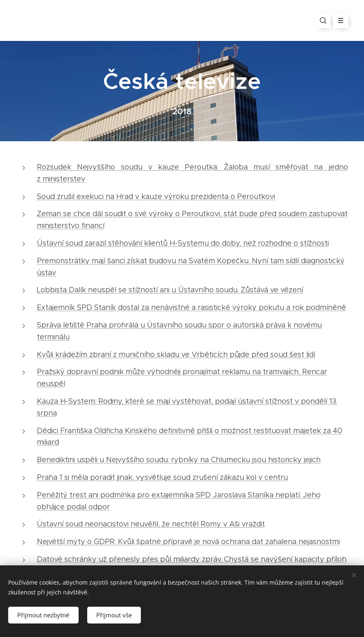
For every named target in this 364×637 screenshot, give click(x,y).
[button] (323, 20)
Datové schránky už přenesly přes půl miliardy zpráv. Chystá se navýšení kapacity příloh (192, 559)
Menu (338, 20)
